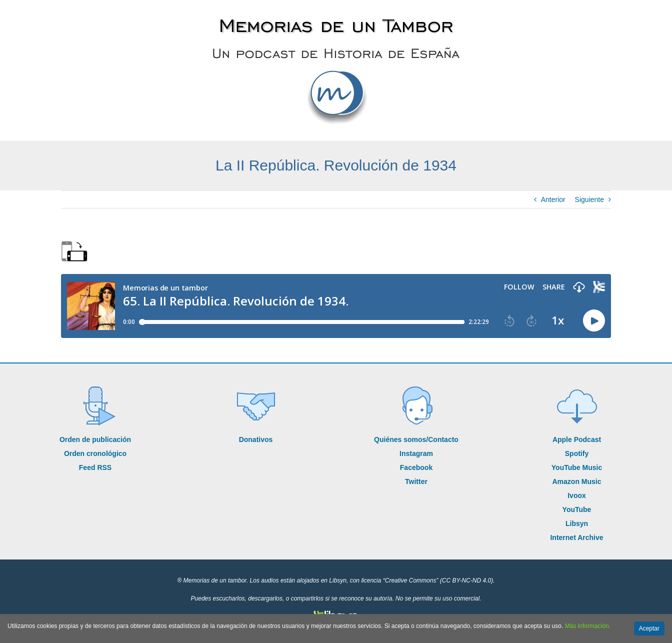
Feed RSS (95, 467)
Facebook (416, 467)
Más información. (588, 626)
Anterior (553, 199)
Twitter (416, 481)
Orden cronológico (95, 453)
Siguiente (589, 199)
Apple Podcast (577, 439)
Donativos (256, 439)
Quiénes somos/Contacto (416, 439)
